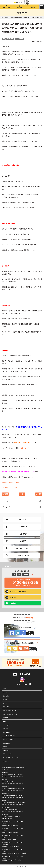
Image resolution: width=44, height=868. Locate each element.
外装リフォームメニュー (23, 548)
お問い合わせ (18, 591)
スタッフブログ (19, 39)
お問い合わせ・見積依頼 (9, 739)
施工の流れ (5, 703)
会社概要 (5, 747)
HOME (4, 689)
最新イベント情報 (23, 555)
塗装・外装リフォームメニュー (10, 714)
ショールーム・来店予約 (9, 736)
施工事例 (23, 541)
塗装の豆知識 (10, 39)
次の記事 (5, 494)
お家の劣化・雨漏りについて (10, 710)
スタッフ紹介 (6, 750)
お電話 (33, 8)
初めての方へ (23, 527)
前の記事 (39, 494)
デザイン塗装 (6, 707)
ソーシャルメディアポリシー (21, 684)
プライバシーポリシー (8, 754)
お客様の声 (23, 534)
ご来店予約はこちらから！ (10, 488)
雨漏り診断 (5, 729)
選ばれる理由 (23, 520)
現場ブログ (5, 721)
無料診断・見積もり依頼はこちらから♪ (15, 482)
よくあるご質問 (6, 743)
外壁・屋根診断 (6, 732)
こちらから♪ (25, 448)
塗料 (4, 39)
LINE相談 (13, 603)
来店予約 (20, 8)
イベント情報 (7, 8)
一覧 (22, 494)
